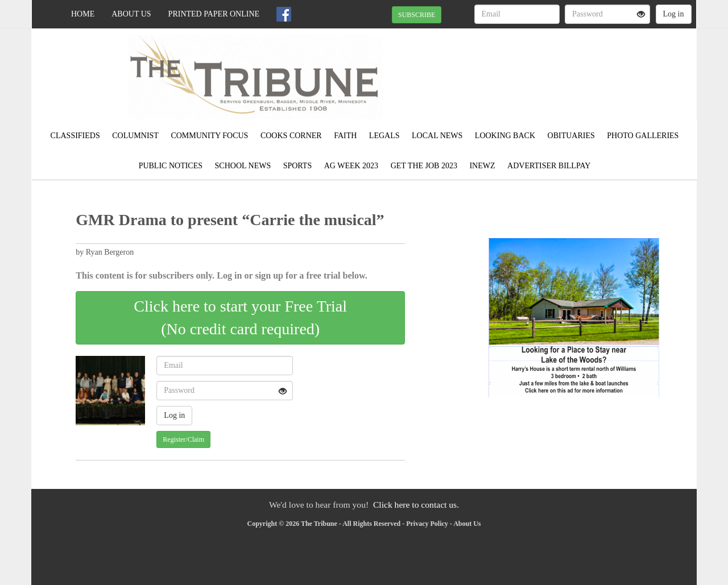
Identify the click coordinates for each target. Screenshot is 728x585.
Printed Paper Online (214, 14)
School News (243, 166)
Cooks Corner (291, 136)
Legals (384, 136)
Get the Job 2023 (424, 166)
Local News (437, 136)
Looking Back (505, 136)
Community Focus (209, 136)
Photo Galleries (643, 136)
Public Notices (171, 166)
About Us (131, 14)
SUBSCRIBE (417, 15)
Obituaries (571, 136)
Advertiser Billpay (549, 166)
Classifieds (75, 136)
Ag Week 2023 (351, 166)
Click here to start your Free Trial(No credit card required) (240, 318)
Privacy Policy (427, 524)
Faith (345, 136)
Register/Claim (183, 439)
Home (83, 14)
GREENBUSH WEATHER (592, 68)
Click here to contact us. (416, 505)
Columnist (135, 136)
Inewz (482, 166)
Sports (298, 166)
